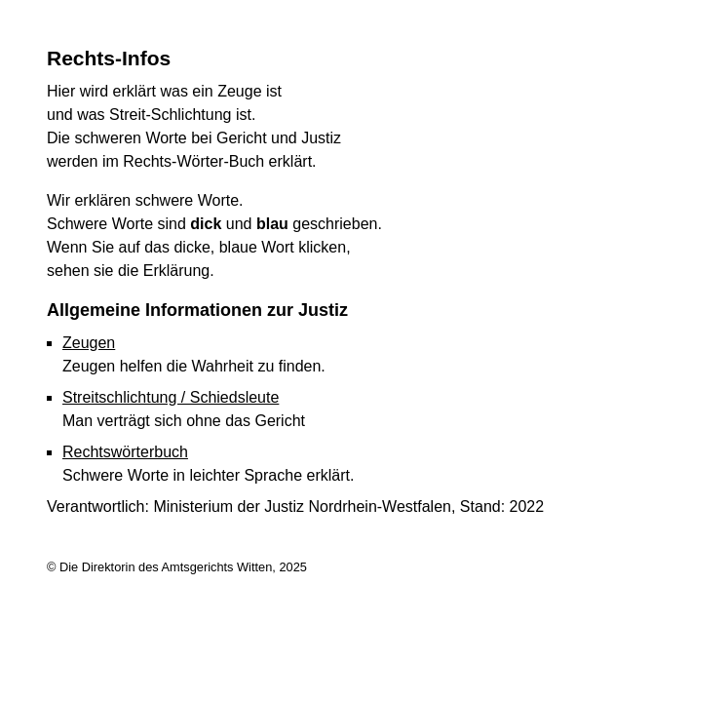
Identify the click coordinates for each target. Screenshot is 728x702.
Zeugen (89, 343)
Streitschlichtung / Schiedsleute (171, 397)
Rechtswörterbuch (125, 452)
